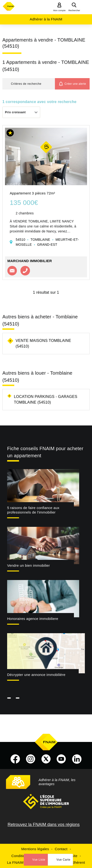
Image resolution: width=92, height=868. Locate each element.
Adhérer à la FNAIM (46, 19)
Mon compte (59, 10)
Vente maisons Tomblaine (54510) (44, 343)
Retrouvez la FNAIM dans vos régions (44, 825)
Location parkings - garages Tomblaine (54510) (46, 399)
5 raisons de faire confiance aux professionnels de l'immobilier (33, 510)
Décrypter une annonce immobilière (36, 675)
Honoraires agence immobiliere (33, 619)
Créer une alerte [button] (75, 84)
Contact (61, 849)
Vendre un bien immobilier (29, 565)
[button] (29, 84)
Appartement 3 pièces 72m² (32, 193)
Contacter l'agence (12, 271)
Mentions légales (35, 849)
